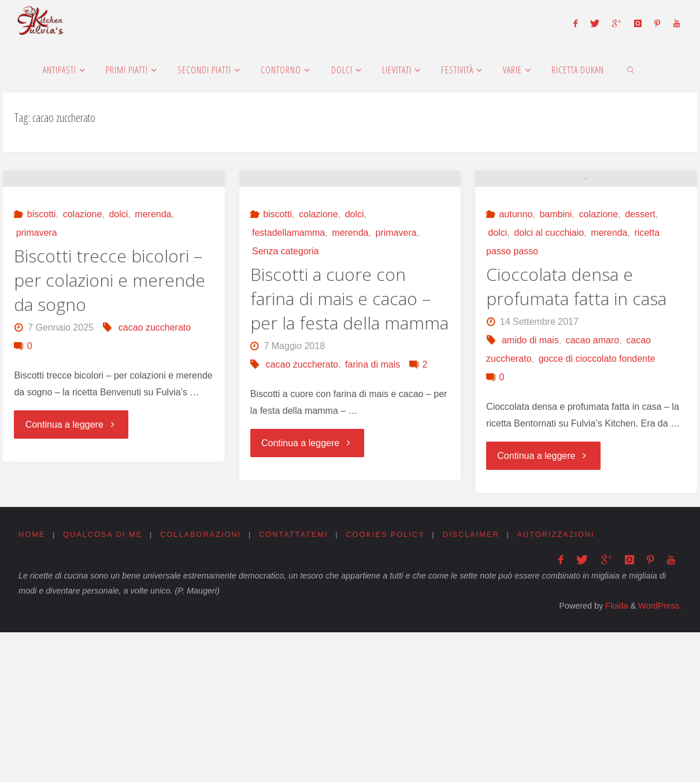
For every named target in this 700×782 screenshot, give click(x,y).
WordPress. (660, 755)
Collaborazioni (201, 684)
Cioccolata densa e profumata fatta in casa (576, 436)
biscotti (42, 342)
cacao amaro (593, 490)
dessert (640, 364)
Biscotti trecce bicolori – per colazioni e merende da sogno (110, 408)
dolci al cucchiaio (549, 382)
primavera (37, 360)
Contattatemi (294, 684)
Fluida (615, 755)
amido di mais (530, 490)
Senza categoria (286, 379)
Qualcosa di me (103, 684)
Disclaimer (472, 684)
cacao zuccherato (155, 455)
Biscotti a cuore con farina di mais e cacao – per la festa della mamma (349, 426)
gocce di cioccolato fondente (597, 508)
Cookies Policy (386, 684)
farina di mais (373, 492)
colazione (83, 342)
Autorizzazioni (557, 684)
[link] (632, 69)
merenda (153, 342)
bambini (555, 364)
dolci (118, 342)
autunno (516, 364)
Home (32, 684)
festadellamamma (288, 360)
